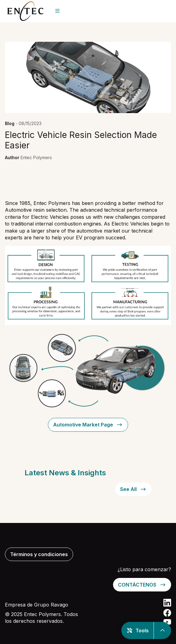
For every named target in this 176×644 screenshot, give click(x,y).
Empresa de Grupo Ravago (37, 605)
